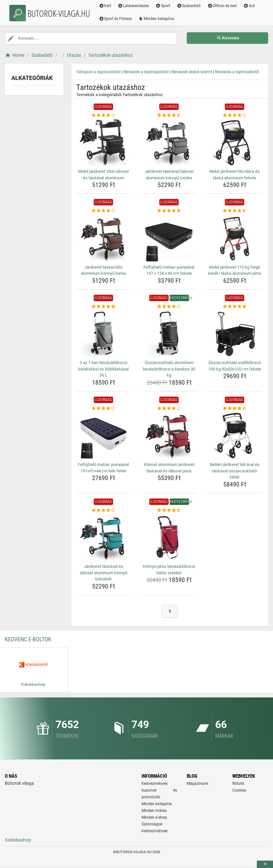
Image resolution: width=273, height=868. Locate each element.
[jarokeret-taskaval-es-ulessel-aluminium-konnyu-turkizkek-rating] (103, 510)
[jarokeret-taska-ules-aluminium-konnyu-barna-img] (103, 238)
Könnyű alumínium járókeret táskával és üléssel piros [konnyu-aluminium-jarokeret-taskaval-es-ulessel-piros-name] (169, 468)
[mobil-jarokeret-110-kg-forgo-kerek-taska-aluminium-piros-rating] (235, 211)
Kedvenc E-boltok (28, 639)
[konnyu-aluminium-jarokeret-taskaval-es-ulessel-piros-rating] (169, 409)
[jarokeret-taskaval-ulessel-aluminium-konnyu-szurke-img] (169, 143)
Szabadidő (189, 6)
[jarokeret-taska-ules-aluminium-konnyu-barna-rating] (103, 211)
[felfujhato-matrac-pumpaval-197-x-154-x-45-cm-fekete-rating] (169, 211)
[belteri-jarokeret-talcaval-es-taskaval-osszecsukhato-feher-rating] (235, 409)
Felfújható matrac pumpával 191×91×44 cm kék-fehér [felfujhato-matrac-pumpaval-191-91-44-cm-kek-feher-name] (103, 468)
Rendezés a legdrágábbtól (146, 72)
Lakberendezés (134, 6)
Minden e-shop (154, 817)
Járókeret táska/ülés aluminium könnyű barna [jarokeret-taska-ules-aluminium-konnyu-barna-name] (103, 270)
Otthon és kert (223, 6)
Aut (250, 6)
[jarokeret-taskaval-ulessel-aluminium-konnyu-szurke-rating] (169, 115)
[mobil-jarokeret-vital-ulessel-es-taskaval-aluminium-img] (103, 143)
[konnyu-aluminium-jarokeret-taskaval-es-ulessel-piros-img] (169, 436)
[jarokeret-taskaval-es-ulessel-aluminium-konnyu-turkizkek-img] (103, 538)
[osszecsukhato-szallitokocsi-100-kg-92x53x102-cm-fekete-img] (235, 334)
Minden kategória (157, 19)
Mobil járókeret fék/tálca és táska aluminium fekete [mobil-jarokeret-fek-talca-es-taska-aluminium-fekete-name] (235, 175)
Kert (106, 6)
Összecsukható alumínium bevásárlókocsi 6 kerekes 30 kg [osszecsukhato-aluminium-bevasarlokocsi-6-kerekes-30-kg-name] (169, 369)
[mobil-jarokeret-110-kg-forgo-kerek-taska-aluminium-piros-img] (235, 238)
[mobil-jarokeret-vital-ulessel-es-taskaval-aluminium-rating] (103, 115)
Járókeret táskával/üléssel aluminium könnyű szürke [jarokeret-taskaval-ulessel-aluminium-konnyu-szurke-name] (169, 175)
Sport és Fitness (116, 19)
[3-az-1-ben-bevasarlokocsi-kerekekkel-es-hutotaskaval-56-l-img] (103, 334)
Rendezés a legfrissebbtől (237, 72)
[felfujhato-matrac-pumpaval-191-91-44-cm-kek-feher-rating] (103, 409)
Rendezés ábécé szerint (192, 72)
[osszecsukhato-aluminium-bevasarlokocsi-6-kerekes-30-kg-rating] (169, 307)
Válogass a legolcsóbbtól (98, 72)
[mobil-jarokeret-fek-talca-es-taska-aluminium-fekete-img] (235, 143)
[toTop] (265, 864)
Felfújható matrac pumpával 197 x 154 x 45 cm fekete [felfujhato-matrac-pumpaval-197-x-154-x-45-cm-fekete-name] (169, 270)
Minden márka (154, 811)
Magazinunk (198, 784)
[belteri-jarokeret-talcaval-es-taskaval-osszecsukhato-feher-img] (235, 436)
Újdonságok (152, 824)
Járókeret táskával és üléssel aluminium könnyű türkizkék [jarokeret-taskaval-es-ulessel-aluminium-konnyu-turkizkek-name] (104, 573)
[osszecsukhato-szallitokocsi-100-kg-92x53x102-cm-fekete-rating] (235, 307)
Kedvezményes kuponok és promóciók (159, 790)
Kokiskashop (18, 840)
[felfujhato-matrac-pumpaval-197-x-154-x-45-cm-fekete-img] (169, 238)
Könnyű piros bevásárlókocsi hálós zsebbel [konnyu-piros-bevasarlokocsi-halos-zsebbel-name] (169, 570)
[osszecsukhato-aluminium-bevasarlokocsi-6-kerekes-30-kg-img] (169, 334)
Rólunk (238, 784)
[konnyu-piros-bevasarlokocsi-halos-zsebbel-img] (169, 538)
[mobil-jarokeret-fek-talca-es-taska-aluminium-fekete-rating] (235, 115)
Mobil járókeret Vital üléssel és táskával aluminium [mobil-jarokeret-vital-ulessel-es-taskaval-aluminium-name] (103, 175)
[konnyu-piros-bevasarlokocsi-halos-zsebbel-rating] (169, 510)
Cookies (239, 790)
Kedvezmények (155, 831)
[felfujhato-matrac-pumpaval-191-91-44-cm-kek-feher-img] (103, 436)
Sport (164, 6)
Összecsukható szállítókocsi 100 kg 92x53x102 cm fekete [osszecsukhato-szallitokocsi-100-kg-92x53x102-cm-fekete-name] (235, 366)
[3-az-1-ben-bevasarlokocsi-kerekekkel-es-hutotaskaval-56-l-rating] (103, 307)
